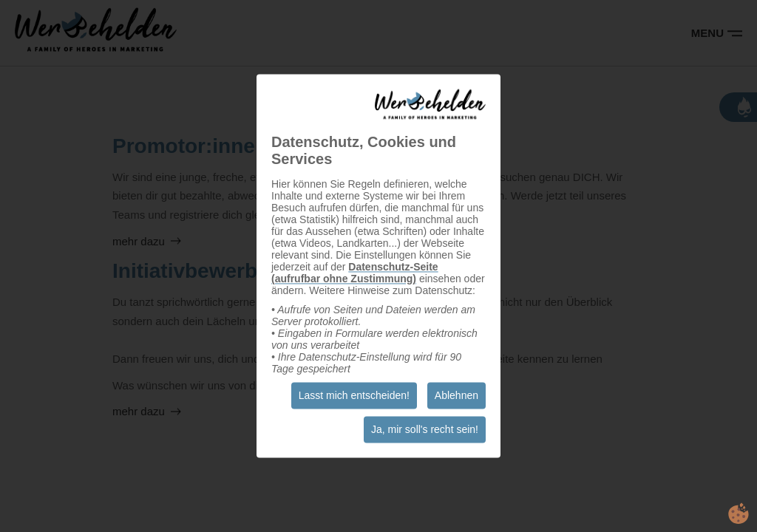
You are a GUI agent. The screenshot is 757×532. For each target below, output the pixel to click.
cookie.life (739, 514)
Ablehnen (456, 396)
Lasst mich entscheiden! (354, 396)
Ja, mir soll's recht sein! (425, 430)
